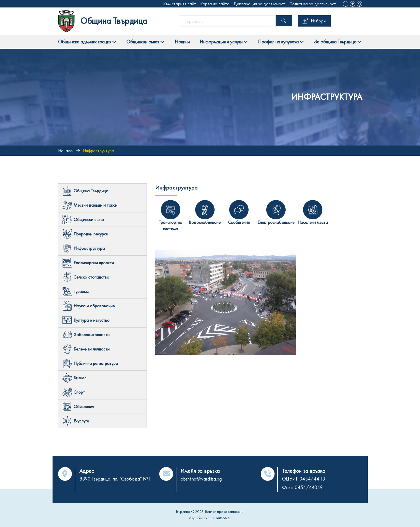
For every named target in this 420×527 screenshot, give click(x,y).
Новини (182, 42)
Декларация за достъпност (259, 4)
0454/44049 (309, 487)
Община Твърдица (114, 21)
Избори (314, 21)
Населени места (313, 222)
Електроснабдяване (276, 222)
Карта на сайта (215, 4)
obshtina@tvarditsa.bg (201, 479)
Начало (65, 151)
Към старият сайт (180, 4)
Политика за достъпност (313, 4)
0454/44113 (312, 479)
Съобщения (239, 222)
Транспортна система (170, 225)
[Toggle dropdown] (114, 42)
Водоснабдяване (205, 222)
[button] (346, 4)
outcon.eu (224, 518)
